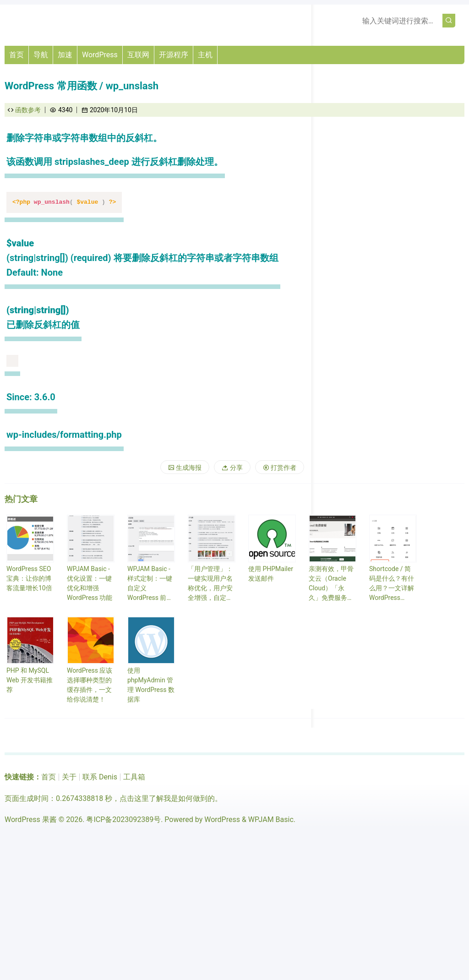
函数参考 (28, 110)
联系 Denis (100, 777)
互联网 (138, 55)
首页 (16, 55)
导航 (41, 55)
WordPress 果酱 (31, 819)
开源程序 (174, 55)
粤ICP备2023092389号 (123, 819)
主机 (205, 55)
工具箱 (134, 777)
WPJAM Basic (271, 819)
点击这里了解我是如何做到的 (167, 798)
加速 (65, 55)
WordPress (100, 55)
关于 (69, 777)
